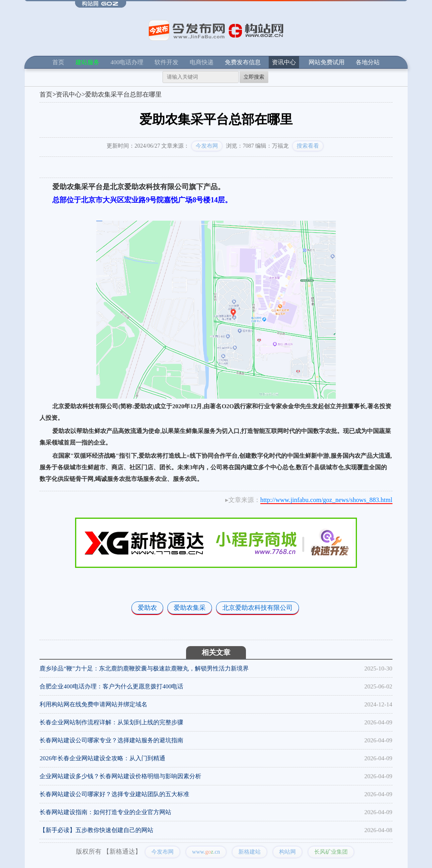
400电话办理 (127, 62)
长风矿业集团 (331, 852)
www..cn (206, 852)
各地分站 (368, 62)
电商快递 (202, 62)
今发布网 (207, 146)
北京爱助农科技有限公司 (258, 608)
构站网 (287, 852)
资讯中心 (284, 62)
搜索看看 (308, 146)
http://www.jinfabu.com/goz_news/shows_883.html (326, 500)
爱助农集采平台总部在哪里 (123, 94)
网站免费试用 (327, 62)
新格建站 (250, 852)
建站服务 (87, 62)
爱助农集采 (190, 608)
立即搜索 (254, 77)
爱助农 (147, 608)
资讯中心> (70, 94)
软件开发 (166, 62)
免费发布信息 (243, 62)
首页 (58, 62)
